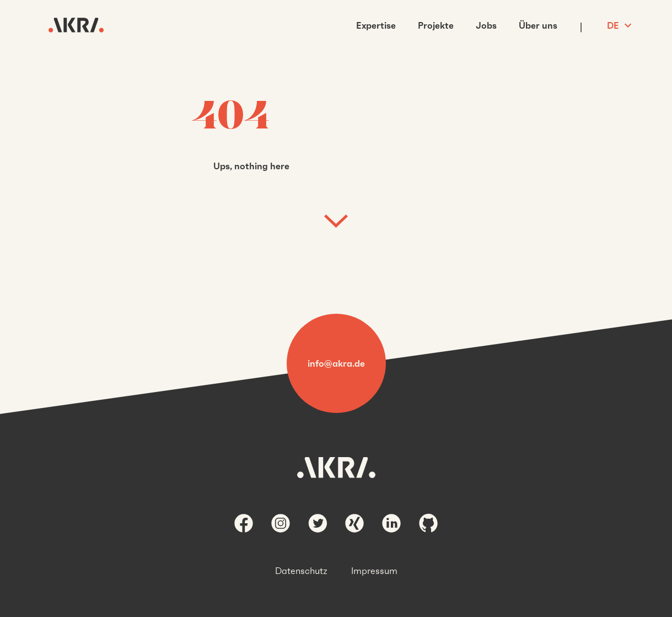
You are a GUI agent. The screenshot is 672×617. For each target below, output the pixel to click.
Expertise (376, 25)
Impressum (374, 571)
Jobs (486, 25)
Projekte (436, 25)
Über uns (538, 25)
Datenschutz (301, 571)
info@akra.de (336, 363)
